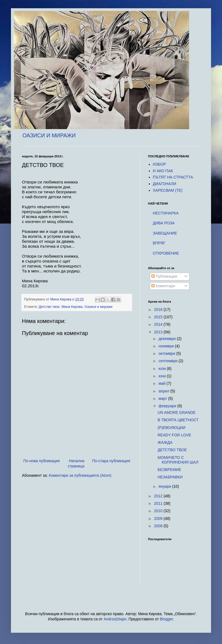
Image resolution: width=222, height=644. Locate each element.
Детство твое (49, 307)
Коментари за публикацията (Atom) (80, 475)
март (163, 398)
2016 (159, 310)
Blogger (166, 619)
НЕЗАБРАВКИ (170, 477)
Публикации (164, 276)
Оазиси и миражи (98, 307)
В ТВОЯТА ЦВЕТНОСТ (178, 420)
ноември (167, 346)
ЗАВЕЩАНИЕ (165, 233)
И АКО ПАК (163, 171)
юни (163, 376)
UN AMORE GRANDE (177, 412)
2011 (159, 503)
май (162, 383)
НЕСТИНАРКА (166, 213)
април (164, 391)
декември (168, 339)
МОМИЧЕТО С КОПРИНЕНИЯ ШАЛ (178, 460)
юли (163, 369)
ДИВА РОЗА (164, 223)
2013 (159, 332)
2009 (159, 518)
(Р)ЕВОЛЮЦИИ (171, 428)
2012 (159, 496)
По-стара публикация (111, 461)
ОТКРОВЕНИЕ (166, 253)
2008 (159, 526)
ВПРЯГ (159, 243)
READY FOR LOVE (174, 435)
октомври (167, 353)
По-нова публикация (42, 461)
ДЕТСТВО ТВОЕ (172, 450)
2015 (159, 317)
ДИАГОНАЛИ (165, 184)
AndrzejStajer (115, 619)
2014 (159, 324)
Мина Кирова (72, 307)
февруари (168, 406)
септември (168, 361)
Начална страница (76, 464)
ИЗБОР (160, 164)
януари (165, 486)
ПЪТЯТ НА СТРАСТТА (173, 177)
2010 (159, 511)
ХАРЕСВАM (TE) (168, 190)
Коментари (163, 286)
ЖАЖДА (165, 442)
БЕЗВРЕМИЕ (169, 470)
